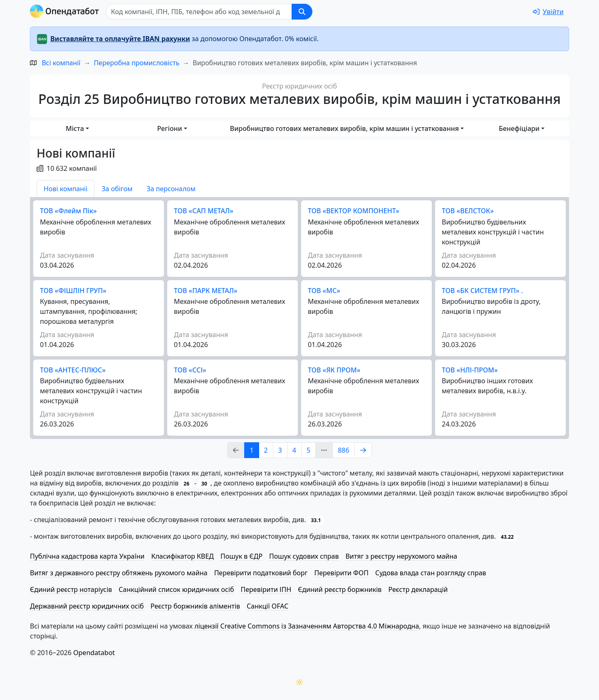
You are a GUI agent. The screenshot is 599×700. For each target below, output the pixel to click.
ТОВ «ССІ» (190, 370)
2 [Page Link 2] (266, 450)
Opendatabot (94, 653)
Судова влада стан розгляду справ (431, 573)
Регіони (170, 128)
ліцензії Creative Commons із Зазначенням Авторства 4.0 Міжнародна (307, 626)
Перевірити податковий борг (261, 573)
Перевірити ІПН (266, 589)
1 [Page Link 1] (251, 450)
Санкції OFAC (267, 606)
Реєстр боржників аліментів (195, 606)
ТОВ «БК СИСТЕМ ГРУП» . (482, 291)
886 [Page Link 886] (343, 450)
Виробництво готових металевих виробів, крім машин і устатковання (344, 128)
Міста (75, 128)
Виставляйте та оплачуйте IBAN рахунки (120, 39)
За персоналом (171, 189)
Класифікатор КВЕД (182, 556)
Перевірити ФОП (342, 573)
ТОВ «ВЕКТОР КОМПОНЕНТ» (354, 211)
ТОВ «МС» (324, 291)
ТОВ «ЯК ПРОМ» (334, 370)
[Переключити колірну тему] (299, 682)
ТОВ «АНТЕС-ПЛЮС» (73, 370)
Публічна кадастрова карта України (87, 556)
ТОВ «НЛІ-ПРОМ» (470, 370)
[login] (548, 12)
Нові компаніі (66, 189)
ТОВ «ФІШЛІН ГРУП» (73, 291)
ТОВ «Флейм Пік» (68, 211)
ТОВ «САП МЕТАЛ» (204, 211)
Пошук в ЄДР (241, 556)
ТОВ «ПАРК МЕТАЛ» (206, 291)
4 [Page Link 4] (294, 450)
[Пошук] (199, 12)
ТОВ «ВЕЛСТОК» (468, 211)
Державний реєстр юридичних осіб (87, 606)
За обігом (117, 189)
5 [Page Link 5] (308, 450)
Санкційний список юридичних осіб (176, 589)
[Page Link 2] (363, 450)
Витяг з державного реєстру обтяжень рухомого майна (119, 573)
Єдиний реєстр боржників (340, 589)
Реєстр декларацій (418, 589)
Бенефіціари (519, 128)
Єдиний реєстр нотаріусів (71, 589)
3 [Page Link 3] (280, 450)
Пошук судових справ (304, 556)
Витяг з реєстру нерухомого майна (401, 556)
